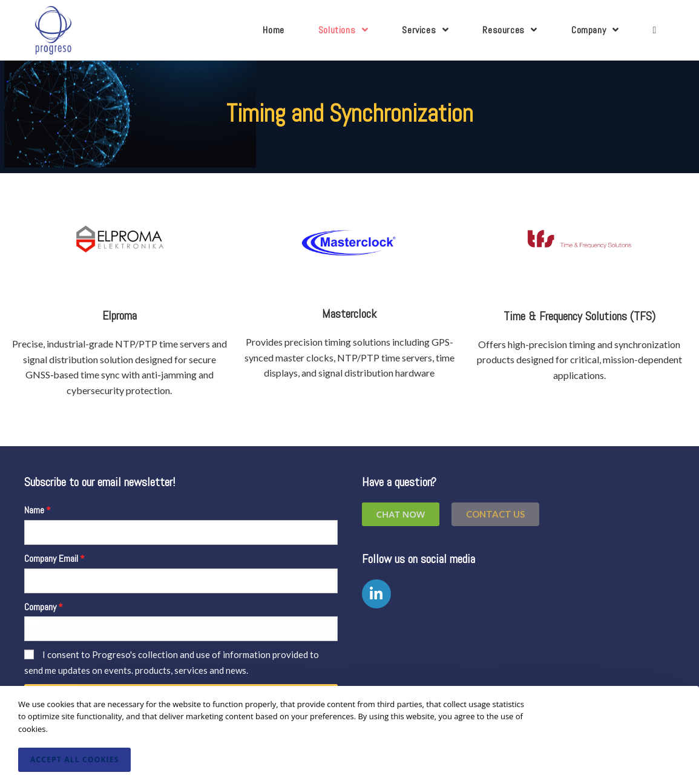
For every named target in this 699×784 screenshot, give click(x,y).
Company (40, 607)
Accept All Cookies (74, 759)
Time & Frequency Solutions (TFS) (579, 316)
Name (34, 510)
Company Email (51, 558)
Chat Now (401, 514)
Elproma (120, 315)
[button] (495, 514)
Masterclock (349, 314)
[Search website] (654, 30)
